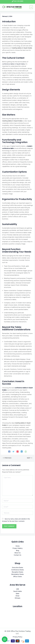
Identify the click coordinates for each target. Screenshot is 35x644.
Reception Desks (17, 572)
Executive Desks (18, 567)
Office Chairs (18, 577)
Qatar (18, 594)
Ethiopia (17, 598)
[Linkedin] (22, 451)
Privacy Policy (17, 637)
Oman (17, 596)
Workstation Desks (17, 574)
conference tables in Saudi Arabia (13, 64)
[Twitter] (13, 451)
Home (18, 546)
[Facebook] (9, 451)
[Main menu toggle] (31, 7)
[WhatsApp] (26, 451)
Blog (18, 550)
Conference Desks (18, 570)
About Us (17, 553)
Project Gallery (18, 548)
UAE (18, 589)
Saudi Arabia (17, 591)
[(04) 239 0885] (18, 1)
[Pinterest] (18, 451)
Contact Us (17, 555)
